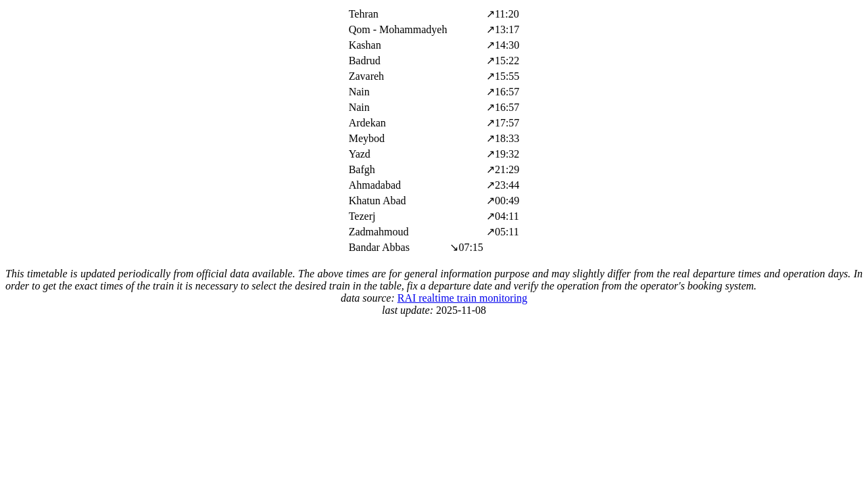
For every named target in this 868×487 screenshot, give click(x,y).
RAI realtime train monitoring (462, 298)
